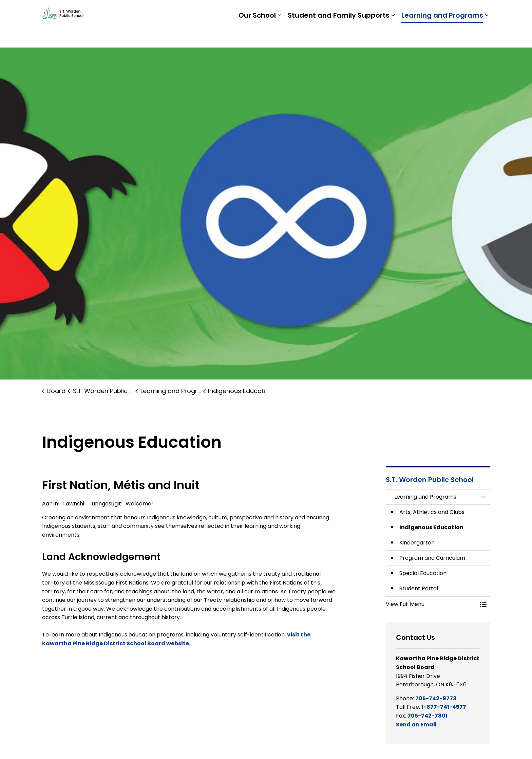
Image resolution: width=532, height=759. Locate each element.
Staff (405, 12)
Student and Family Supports (339, 36)
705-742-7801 (427, 716)
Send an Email (416, 725)
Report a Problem (445, 12)
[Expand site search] (483, 12)
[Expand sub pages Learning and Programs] (487, 36)
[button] (431, 604)
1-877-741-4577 (444, 707)
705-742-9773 (436, 698)
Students (378, 12)
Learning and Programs (442, 36)
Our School (257, 36)
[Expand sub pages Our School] (279, 36)
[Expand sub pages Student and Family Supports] (393, 36)
